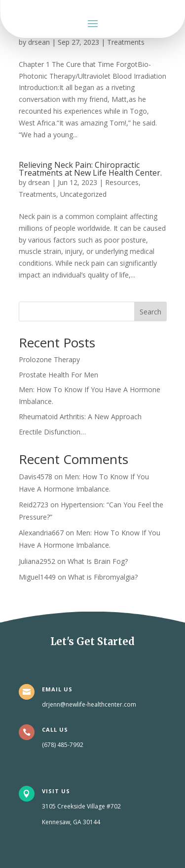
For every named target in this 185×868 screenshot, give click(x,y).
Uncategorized (83, 194)
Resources (122, 182)
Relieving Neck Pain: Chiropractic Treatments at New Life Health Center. (90, 169)
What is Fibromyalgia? (103, 577)
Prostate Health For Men (58, 375)
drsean (39, 42)
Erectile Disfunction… (52, 432)
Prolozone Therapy (49, 359)
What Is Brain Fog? (98, 561)
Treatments (126, 42)
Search (150, 312)
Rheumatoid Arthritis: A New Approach (80, 417)
